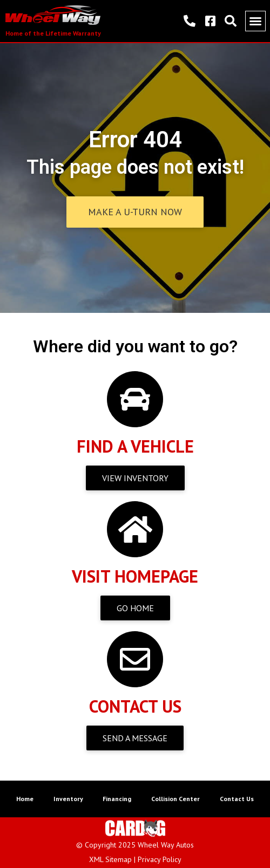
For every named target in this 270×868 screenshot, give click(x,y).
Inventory (68, 799)
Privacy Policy (160, 859)
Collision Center (175, 799)
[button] (255, 21)
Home (25, 799)
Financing (117, 799)
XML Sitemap (110, 859)
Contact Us (237, 799)
